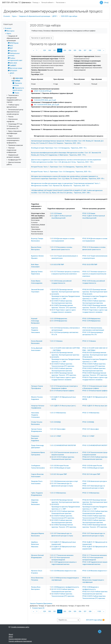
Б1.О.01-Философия (58, 429)
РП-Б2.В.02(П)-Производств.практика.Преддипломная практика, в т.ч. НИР (97, 296)
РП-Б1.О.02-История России (92, 466)
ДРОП (55, 16)
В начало (7, 16)
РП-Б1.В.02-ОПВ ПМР (90, 265)
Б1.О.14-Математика (59, 413)
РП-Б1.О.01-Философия (91, 429)
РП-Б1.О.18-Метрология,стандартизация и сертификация (93, 580)
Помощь (35, 3)
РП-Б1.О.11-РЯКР (88, 436)
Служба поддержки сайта (19, 627)
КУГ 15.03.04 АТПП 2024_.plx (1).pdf (46, 105)
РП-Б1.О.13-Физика (89, 341)
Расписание (60, 3)
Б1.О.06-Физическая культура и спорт (65, 481)
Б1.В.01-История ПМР (59, 474)
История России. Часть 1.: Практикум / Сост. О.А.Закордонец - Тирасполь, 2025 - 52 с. (61, 167)
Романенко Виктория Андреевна (35, 438)
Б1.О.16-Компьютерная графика (63, 391)
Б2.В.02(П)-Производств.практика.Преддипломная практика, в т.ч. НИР (66, 296)
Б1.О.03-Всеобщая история (61, 468)
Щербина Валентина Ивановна (35, 544)
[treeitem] (14, 96)
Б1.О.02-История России (60, 466)
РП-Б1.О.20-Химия (89, 213)
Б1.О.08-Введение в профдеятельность (65, 587)
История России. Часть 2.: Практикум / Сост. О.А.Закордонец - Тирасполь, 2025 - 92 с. (61, 172)
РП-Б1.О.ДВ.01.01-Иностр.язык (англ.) (96, 406)
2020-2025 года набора (69, 16)
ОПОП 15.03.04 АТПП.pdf (43, 91)
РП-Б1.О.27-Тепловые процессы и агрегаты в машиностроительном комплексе (94, 274)
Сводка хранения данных (18, 639)
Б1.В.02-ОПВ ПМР (58, 265)
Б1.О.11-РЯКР (56, 436)
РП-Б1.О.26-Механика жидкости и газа (96, 571)
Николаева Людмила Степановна (35, 415)
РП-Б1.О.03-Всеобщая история (93, 468)
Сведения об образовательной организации (35, 16)
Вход (106, 3)
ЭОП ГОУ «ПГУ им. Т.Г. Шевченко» (17, 2)
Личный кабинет (47, 3)
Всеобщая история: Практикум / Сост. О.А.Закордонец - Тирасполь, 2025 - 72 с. (59, 148)
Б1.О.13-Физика (57, 341)
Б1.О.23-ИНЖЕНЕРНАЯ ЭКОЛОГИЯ (64, 445)
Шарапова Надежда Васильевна (35, 502)
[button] (69, 608)
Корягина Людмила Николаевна (35, 330)
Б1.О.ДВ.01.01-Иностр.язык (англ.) (64, 406)
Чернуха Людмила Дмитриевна (41, 603)
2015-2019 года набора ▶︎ (95, 620)
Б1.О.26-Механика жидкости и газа (64, 571)
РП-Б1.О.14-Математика (91, 413)
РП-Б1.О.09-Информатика (91, 319)
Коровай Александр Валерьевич (35, 321)
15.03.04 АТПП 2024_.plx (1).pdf (45, 100)
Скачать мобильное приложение (20, 641)
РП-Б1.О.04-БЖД (88, 422)
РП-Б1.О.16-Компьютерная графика (95, 391)
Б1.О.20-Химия (57, 213)
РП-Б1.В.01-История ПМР (91, 474)
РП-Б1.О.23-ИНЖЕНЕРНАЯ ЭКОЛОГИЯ (96, 445)
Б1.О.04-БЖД (56, 422)
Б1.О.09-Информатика (59, 319)
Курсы (14, 16)
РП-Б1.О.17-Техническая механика (95, 555)
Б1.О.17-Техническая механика (62, 555)
